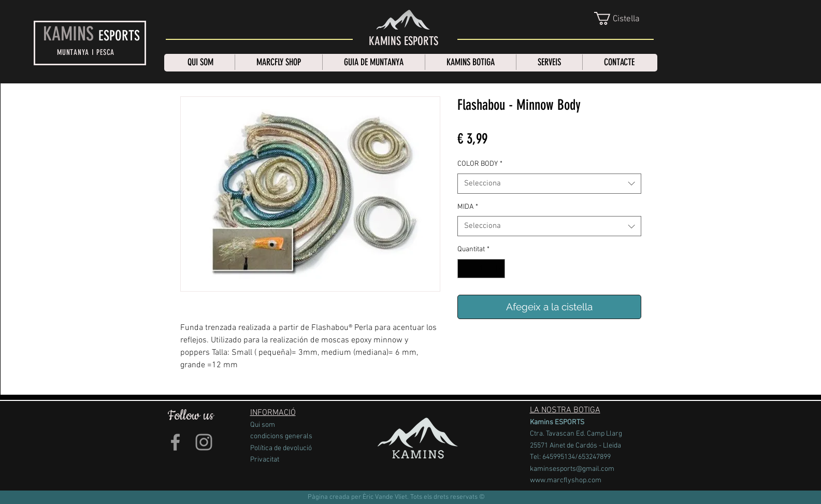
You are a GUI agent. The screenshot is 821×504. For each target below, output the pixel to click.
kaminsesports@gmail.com (572, 469)
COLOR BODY (480, 164)
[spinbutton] (481, 269)
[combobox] (549, 184)
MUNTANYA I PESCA (86, 52)
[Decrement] (465, 269)
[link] (625, 18)
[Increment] (497, 269)
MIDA (468, 207)
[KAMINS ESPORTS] (404, 41)
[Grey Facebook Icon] (175, 442)
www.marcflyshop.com (566, 480)
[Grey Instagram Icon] (204, 442)
